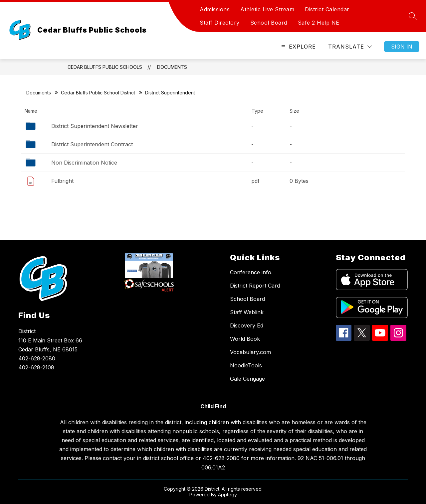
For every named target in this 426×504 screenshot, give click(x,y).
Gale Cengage (247, 379)
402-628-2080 (37, 358)
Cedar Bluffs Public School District (98, 93)
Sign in (402, 47)
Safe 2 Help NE (319, 23)
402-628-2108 (36, 367)
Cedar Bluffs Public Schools (105, 67)
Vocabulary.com (250, 352)
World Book (245, 339)
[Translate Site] (350, 47)
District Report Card (255, 286)
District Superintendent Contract (92, 144)
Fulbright (62, 181)
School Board (269, 23)
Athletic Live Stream (267, 9)
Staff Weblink (247, 312)
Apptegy (227, 495)
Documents (172, 67)
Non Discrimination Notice (84, 163)
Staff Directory (220, 23)
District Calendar (327, 9)
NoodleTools (246, 365)
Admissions (215, 9)
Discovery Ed (247, 325)
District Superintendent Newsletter (95, 126)
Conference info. (251, 272)
